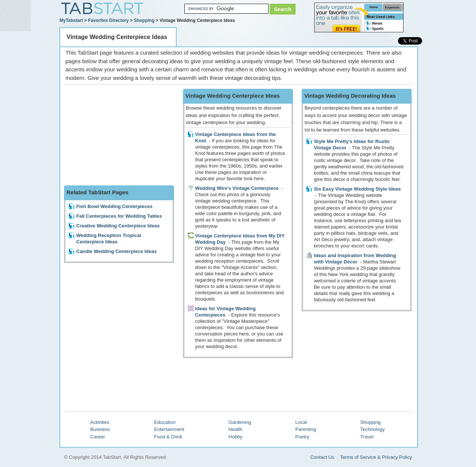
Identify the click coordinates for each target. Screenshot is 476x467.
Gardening (240, 422)
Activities (100, 422)
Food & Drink (168, 437)
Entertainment (169, 429)
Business (100, 429)
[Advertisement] (120, 135)
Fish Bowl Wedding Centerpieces (114, 206)
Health (235, 429)
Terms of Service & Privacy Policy (376, 457)
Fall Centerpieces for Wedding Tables (119, 216)
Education (165, 422)
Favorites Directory (108, 20)
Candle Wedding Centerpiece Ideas (116, 251)
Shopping (144, 20)
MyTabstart (71, 20)
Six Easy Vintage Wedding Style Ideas (357, 189)
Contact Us (322, 457)
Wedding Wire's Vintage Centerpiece (237, 188)
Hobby (235, 437)
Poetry (302, 437)
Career (98, 437)
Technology (373, 429)
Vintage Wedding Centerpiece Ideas (117, 37)
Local (301, 422)
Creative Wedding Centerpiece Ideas (118, 226)
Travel (367, 437)
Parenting (306, 429)
